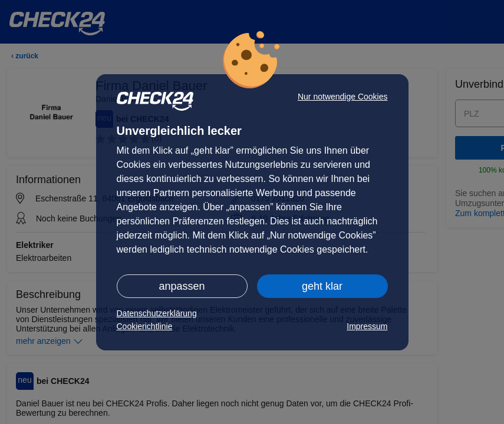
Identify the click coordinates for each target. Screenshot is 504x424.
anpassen (182, 286)
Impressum (367, 326)
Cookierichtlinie (145, 326)
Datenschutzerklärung (157, 313)
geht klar (322, 286)
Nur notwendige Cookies (343, 97)
